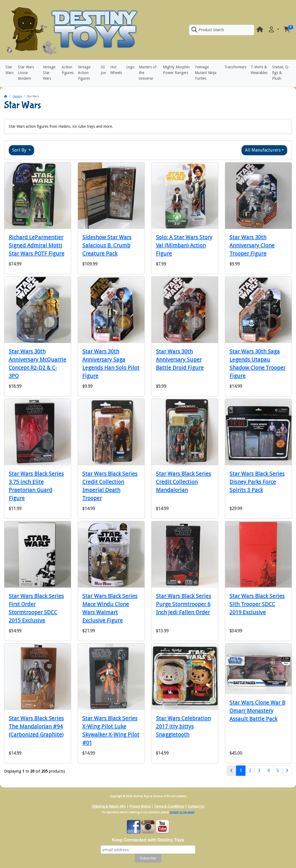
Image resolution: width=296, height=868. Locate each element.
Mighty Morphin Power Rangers (176, 70)
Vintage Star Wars (49, 73)
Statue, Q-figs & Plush (281, 73)
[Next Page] (287, 771)
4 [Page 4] (268, 771)
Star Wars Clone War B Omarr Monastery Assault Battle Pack (257, 711)
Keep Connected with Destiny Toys (148, 840)
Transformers (235, 67)
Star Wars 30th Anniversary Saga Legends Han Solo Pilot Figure (111, 364)
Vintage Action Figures (84, 73)
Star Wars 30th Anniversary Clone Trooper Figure (252, 245)
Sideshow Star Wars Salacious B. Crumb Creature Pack (107, 245)
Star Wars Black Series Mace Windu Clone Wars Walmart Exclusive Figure (110, 608)
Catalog (17, 96)
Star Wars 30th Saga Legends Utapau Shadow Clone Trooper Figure (257, 364)
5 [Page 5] (278, 771)
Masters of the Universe (148, 73)
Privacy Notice (140, 806)
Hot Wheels (116, 70)
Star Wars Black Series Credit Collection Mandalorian (183, 482)
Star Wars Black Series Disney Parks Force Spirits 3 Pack (257, 482)
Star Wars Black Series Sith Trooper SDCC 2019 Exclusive (257, 604)
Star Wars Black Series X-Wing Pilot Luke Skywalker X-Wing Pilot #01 (111, 731)
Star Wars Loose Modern (26, 73)
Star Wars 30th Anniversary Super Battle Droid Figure (180, 360)
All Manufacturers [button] (263, 150)
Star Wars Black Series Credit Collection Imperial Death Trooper (110, 486)
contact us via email (182, 812)
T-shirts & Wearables (259, 70)
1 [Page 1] (243, 770)
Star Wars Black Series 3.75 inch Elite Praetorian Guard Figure (36, 486)
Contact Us (196, 806)
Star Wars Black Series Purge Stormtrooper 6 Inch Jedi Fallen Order (183, 604)
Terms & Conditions (169, 806)
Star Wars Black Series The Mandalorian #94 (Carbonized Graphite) (36, 726)
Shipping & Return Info (109, 806)
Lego (130, 67)
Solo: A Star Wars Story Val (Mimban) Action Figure (184, 245)
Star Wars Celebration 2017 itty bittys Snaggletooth (183, 726)
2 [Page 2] (250, 771)
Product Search (208, 30)
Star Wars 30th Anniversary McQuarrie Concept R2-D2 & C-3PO (37, 364)
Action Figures (68, 70)
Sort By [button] (20, 150)
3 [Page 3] (259, 771)
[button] (273, 30)
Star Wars (10, 70)
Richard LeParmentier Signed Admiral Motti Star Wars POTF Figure (37, 245)
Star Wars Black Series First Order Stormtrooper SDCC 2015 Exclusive (36, 608)
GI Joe (103, 70)
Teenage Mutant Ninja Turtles (206, 73)
